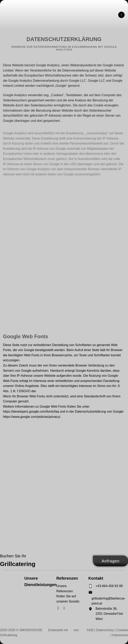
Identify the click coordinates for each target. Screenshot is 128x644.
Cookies (122, 630)
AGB (90, 630)
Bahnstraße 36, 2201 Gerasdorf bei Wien (109, 614)
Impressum (120, 635)
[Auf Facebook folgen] (59, 608)
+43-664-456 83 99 (109, 586)
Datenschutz (105, 630)
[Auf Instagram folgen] (65, 608)
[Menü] (121, 15)
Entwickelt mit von (64, 630)
